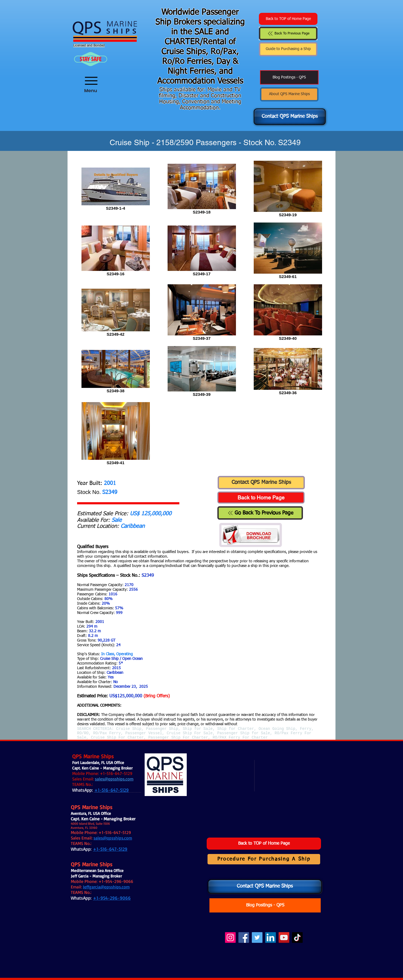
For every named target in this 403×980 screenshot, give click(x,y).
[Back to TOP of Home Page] (288, 19)
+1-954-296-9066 (116, 881)
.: (113, 784)
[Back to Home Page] (261, 498)
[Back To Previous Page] (288, 33)
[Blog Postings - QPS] (289, 77)
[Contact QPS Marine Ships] (290, 117)
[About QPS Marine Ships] (289, 94)
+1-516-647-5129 (116, 773)
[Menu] (91, 77)
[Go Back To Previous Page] (260, 513)
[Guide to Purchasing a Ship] (288, 49)
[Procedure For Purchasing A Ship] (264, 859)
